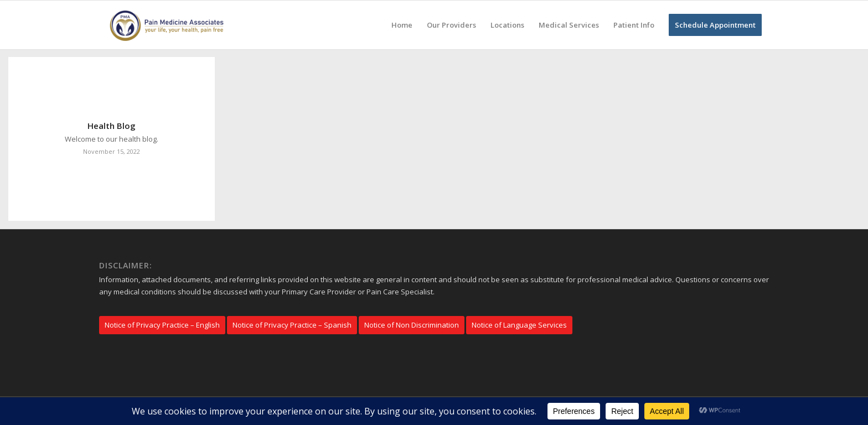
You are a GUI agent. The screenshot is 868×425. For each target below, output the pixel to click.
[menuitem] (402, 25)
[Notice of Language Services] (519, 325)
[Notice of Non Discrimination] (412, 325)
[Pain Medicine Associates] (169, 25)
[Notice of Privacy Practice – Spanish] (292, 325)
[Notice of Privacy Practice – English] (162, 325)
